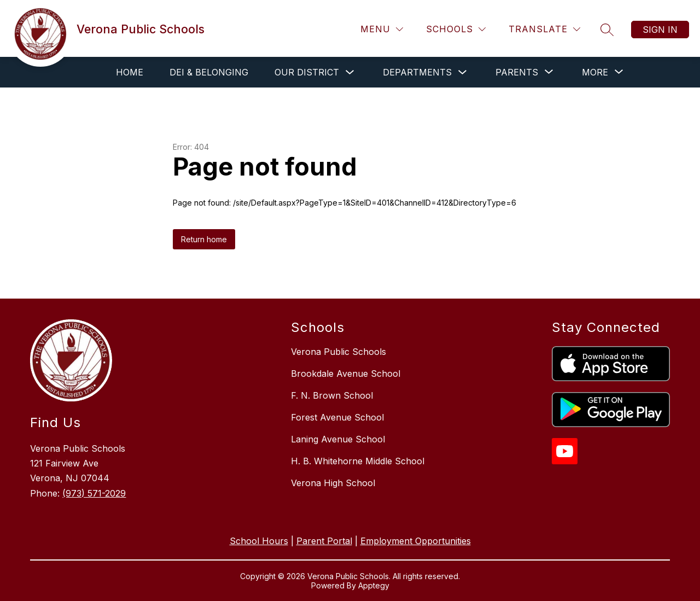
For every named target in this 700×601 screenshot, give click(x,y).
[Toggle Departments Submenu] (463, 72)
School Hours (259, 541)
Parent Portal (324, 541)
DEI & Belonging (209, 72)
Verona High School (333, 483)
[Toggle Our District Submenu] (350, 72)
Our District (307, 72)
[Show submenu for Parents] (517, 72)
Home (130, 72)
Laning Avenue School (338, 439)
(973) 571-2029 (94, 493)
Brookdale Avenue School (346, 374)
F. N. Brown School (332, 395)
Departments (417, 72)
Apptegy (374, 585)
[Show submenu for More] (595, 72)
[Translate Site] (544, 29)
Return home (204, 239)
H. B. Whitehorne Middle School (358, 461)
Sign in (660, 30)
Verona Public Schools (339, 352)
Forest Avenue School (337, 417)
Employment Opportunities (416, 541)
